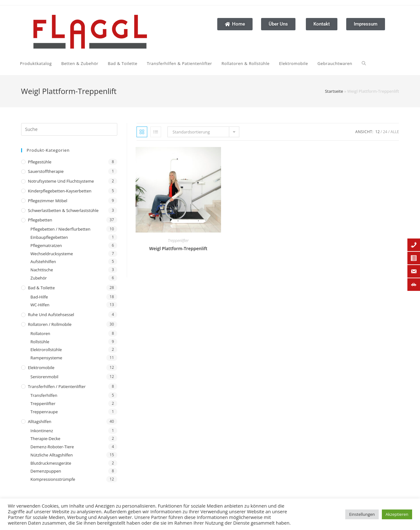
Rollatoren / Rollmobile (50, 324)
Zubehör (39, 278)
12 (377, 132)
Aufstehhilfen (43, 262)
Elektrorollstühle (46, 350)
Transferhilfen (44, 395)
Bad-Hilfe (39, 297)
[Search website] (306, 63)
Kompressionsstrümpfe (53, 479)
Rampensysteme (47, 358)
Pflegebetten (40, 220)
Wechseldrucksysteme (52, 254)
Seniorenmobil (44, 377)
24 (385, 132)
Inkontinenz (42, 431)
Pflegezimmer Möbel (48, 201)
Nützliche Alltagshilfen (52, 455)
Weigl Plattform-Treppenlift (178, 248)
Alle (395, 132)
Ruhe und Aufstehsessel (51, 315)
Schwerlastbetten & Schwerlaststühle (63, 210)
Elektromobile (41, 368)
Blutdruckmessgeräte (51, 463)
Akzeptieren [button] (397, 514)
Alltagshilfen (40, 421)
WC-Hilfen (40, 305)
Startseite (334, 91)
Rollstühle (40, 342)
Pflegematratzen (46, 245)
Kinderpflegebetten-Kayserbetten (60, 191)
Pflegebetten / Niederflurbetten (61, 229)
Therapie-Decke (46, 439)
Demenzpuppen (46, 471)
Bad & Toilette (41, 288)
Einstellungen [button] (362, 514)
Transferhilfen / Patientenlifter (57, 386)
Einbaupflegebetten (49, 237)
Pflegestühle (40, 162)
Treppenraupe (44, 412)
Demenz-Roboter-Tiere (52, 447)
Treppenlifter (43, 403)
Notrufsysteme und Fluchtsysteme (61, 181)
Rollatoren (41, 333)
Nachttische (42, 270)
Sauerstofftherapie (46, 171)
